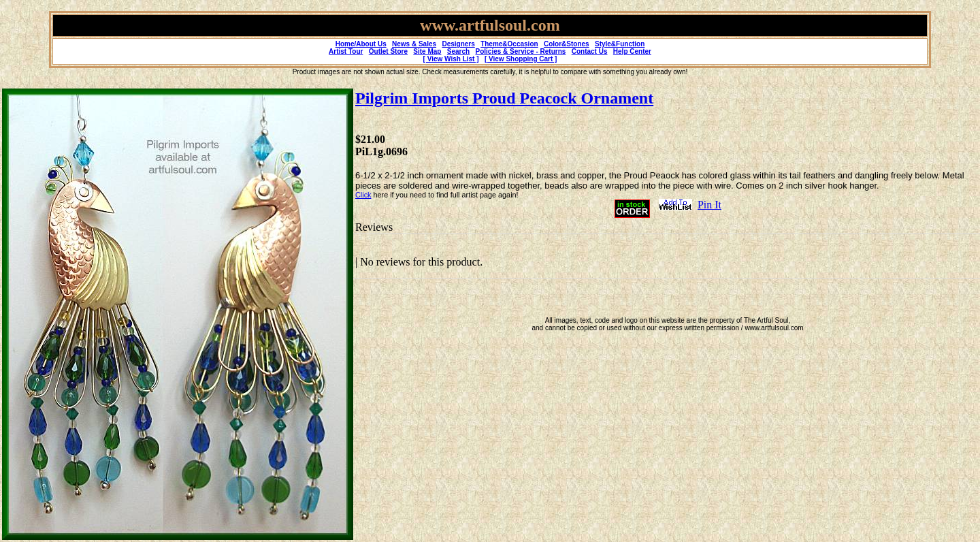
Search (458, 51)
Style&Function (620, 44)
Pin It (709, 205)
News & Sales (414, 44)
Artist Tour (346, 51)
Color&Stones (567, 44)
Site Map (427, 51)
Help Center (632, 51)
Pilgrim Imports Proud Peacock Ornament (504, 98)
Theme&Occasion (509, 44)
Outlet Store (388, 51)
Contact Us (590, 51)
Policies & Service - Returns (521, 51)
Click (363, 195)
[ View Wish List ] (451, 59)
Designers (458, 44)
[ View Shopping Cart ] (521, 59)
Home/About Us (361, 44)
